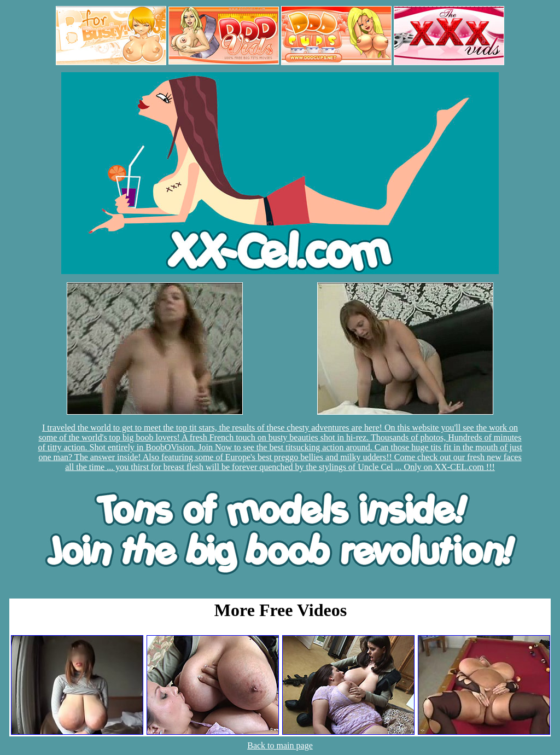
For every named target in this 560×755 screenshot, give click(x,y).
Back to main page (280, 745)
